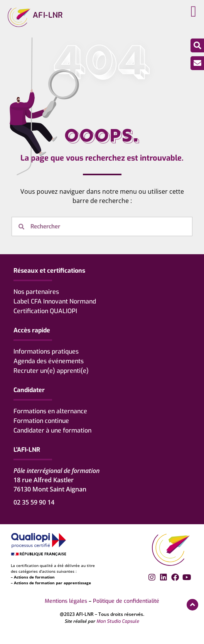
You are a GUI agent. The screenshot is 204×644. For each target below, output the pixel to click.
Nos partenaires (36, 292)
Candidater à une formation (52, 430)
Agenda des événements (49, 361)
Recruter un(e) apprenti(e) (51, 371)
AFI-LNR (48, 15)
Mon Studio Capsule (118, 621)
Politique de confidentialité (126, 601)
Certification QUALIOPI (45, 311)
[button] (193, 12)
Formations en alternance (50, 411)
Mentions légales (66, 601)
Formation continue (41, 421)
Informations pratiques (46, 351)
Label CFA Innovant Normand (55, 301)
